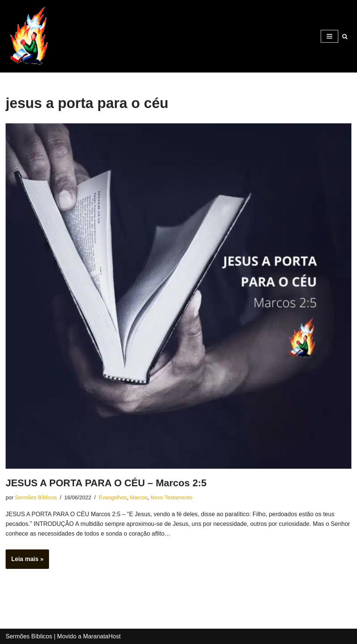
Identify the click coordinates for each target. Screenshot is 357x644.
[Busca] (345, 36)
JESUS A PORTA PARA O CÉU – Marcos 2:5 (106, 483)
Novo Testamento (171, 497)
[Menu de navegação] (329, 36)
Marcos (139, 497)
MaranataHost (102, 636)
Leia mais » (25, 561)
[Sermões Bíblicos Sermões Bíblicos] (28, 36)
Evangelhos (113, 497)
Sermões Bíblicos (36, 497)
